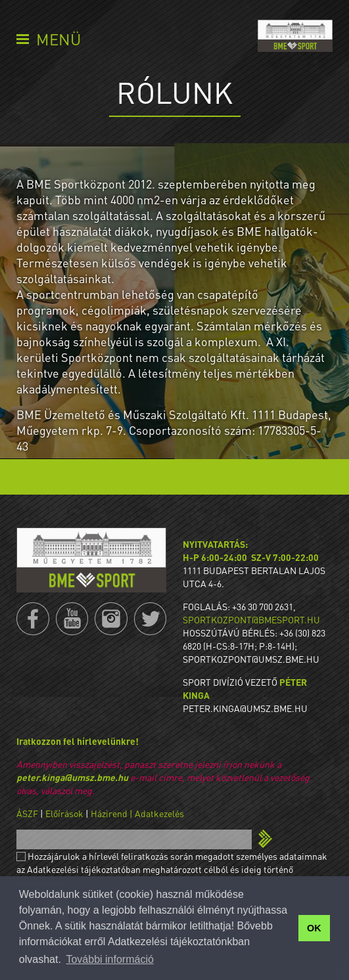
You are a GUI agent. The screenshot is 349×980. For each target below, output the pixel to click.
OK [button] (314, 928)
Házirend (109, 813)
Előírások (64, 813)
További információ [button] (109, 959)
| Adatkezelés (157, 813)
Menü (58, 39)
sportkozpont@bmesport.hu (251, 619)
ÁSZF (27, 813)
